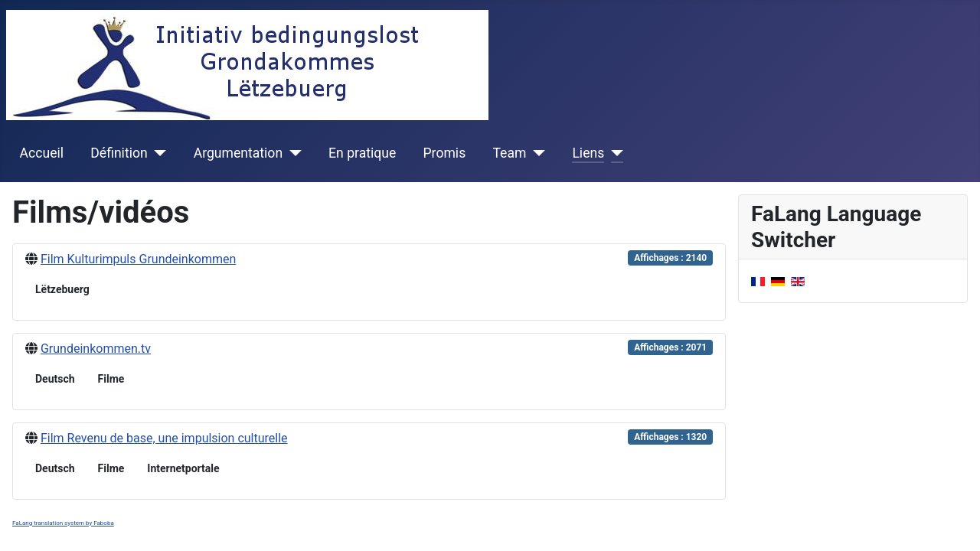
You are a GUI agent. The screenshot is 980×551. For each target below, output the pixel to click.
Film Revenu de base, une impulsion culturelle (164, 438)
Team (509, 153)
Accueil (42, 153)
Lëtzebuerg (62, 289)
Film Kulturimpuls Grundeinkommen (138, 259)
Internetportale (183, 468)
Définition (119, 153)
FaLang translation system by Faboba (63, 523)
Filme (111, 379)
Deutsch (55, 379)
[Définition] (157, 153)
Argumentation (238, 153)
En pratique (362, 153)
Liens (588, 153)
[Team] (536, 153)
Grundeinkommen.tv (96, 349)
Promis (445, 153)
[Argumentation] (292, 153)
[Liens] (614, 153)
